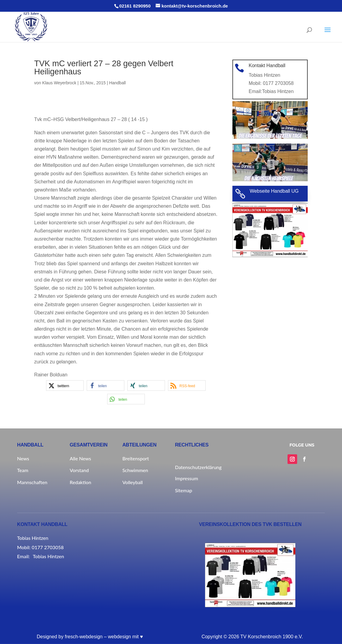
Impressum (187, 478)
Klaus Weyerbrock (59, 83)
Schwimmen (135, 470)
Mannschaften (32, 482)
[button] (65, 386)
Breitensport (135, 458)
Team (23, 470)
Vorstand (79, 470)
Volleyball (132, 482)
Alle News (81, 458)
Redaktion (81, 482)
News (23, 458)
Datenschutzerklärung (198, 467)
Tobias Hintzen (278, 91)
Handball (117, 83)
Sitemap (183, 490)
